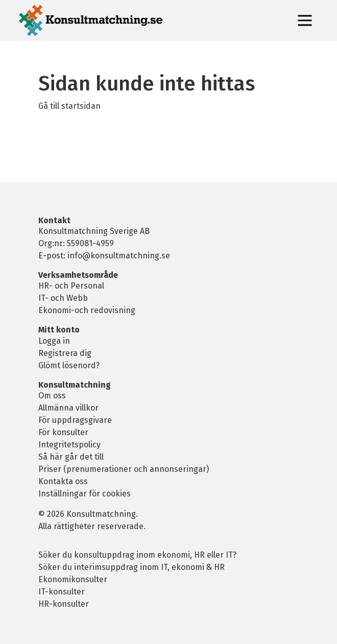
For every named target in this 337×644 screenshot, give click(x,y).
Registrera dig (65, 353)
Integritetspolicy (69, 445)
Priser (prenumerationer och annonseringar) (124, 469)
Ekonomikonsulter (73, 579)
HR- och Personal (71, 286)
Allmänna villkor (68, 408)
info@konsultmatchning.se (119, 256)
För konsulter (63, 432)
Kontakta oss (63, 481)
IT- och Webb (63, 298)
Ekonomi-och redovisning (87, 310)
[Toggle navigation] (305, 20)
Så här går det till (71, 457)
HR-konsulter (64, 604)
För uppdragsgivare (75, 420)
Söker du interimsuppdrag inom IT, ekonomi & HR (131, 567)
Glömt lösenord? (69, 365)
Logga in (54, 341)
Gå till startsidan (69, 106)
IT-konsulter (62, 592)
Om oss (52, 396)
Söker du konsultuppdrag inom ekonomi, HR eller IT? (137, 555)
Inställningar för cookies (85, 494)
